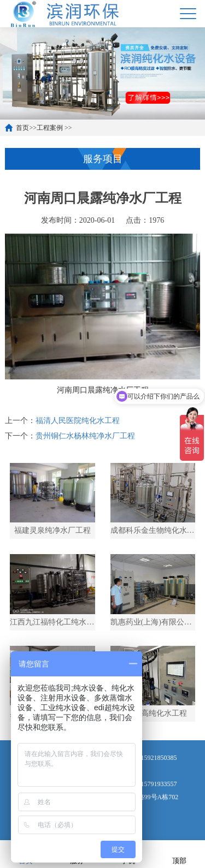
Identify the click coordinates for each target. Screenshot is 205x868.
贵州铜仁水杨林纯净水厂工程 (85, 436)
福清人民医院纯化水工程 (78, 421)
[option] (102, 73)
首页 (22, 128)
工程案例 (50, 128)
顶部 (179, 854)
